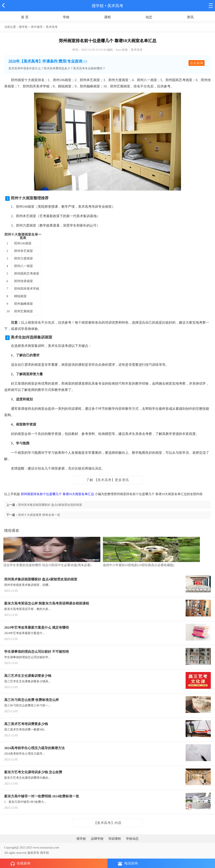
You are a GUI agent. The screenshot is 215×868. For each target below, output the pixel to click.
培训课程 (115, 839)
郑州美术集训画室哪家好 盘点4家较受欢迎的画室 (50, 505)
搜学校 (98, 6)
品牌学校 (97, 839)
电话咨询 (128, 863)
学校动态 (132, 839)
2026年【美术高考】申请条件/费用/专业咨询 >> (48, 61)
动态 (149, 17)
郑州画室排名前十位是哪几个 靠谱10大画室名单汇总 (57, 494)
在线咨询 (20, 864)
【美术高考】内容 (108, 823)
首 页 (25, 17)
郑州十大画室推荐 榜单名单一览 (39, 515)
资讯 (190, 17)
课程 (107, 17)
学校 (66, 17)
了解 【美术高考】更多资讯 (107, 480)
